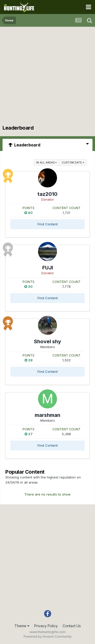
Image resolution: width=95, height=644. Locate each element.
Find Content (48, 224)
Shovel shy (48, 341)
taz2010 (48, 194)
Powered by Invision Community (48, 636)
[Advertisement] (48, 77)
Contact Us (72, 626)
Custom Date (73, 162)
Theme (22, 626)
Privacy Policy (46, 626)
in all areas (46, 162)
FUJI (48, 268)
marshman (48, 415)
